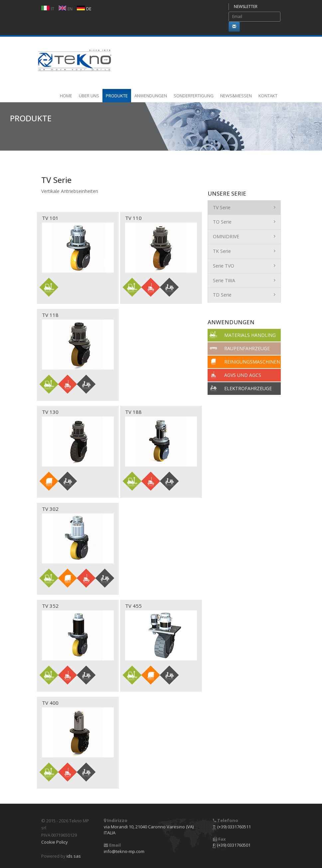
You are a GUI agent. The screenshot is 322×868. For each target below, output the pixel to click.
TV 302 (50, 509)
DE (89, 9)
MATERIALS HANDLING (250, 335)
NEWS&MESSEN (236, 96)
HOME (66, 96)
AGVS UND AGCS (243, 375)
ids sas (74, 856)
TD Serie (244, 295)
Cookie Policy (55, 842)
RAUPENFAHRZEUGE (247, 348)
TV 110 (133, 218)
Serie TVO (244, 266)
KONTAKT (268, 96)
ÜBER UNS (89, 96)
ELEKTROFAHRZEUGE (248, 388)
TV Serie (244, 207)
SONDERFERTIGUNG (194, 96)
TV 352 (50, 606)
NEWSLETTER (246, 6)
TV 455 (133, 606)
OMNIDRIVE (244, 236)
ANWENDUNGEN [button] (151, 96)
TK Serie (244, 251)
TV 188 (133, 412)
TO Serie (244, 222)
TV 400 (50, 703)
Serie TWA (244, 280)
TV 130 (50, 412)
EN (70, 9)
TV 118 (50, 315)
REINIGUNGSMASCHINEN (252, 362)
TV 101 (50, 218)
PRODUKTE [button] (117, 96)
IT (53, 9)
